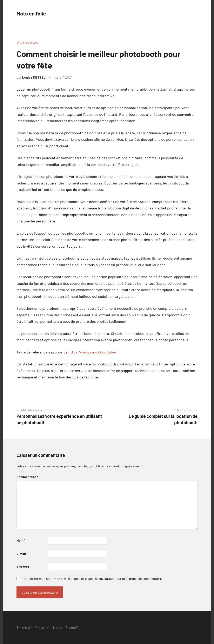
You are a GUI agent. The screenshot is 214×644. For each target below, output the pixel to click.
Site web (23, 567)
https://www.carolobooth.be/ (92, 352)
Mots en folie (35, 13)
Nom (21, 540)
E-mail (22, 554)
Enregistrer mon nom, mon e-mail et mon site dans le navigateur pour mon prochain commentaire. (92, 578)
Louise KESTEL (34, 77)
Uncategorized (28, 42)
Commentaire (27, 477)
